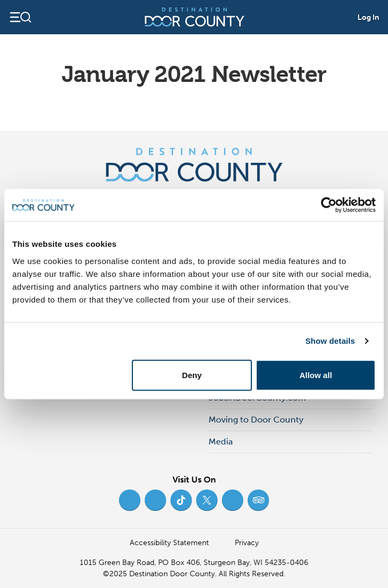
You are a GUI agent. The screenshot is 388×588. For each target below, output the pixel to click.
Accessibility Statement (169, 543)
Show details (330, 341)
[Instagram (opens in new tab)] (155, 500)
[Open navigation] (20, 17)
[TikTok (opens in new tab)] (181, 500)
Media (221, 442)
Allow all (316, 375)
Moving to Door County (256, 420)
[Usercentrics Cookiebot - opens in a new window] (329, 205)
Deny (192, 375)
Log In (368, 17)
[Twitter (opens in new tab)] (207, 500)
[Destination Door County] (195, 17)
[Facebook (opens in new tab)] (130, 500)
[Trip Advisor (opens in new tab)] (258, 500)
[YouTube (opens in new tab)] (233, 500)
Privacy (247, 543)
